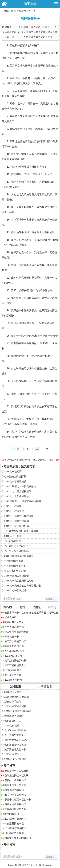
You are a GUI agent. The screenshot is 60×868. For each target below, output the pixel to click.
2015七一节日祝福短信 (16, 526)
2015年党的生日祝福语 (16, 576)
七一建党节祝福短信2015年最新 (21, 531)
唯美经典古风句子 (14, 622)
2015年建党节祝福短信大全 (19, 556)
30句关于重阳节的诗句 (19, 460)
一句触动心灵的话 (14, 561)
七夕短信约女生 (13, 721)
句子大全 (30, 4)
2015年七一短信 (13, 536)
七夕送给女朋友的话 (15, 730)
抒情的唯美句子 (13, 670)
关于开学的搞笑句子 (15, 641)
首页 (13, 11)
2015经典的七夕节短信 (17, 697)
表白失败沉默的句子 (15, 627)
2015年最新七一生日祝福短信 (20, 486)
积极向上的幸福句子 (15, 780)
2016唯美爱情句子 (14, 680)
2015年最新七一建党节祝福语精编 (22, 501)
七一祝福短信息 (13, 541)
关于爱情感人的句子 (15, 749)
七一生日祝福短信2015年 (18, 551)
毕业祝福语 (10, 617)
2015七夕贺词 (12, 754)
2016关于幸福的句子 (16, 819)
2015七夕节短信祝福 (15, 706)
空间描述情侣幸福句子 (16, 775)
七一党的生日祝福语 (15, 476)
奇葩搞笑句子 (12, 637)
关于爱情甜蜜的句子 (15, 735)
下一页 (45, 449)
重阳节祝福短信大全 (15, 665)
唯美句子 (23, 11)
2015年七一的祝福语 (15, 590)
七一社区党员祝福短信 (16, 546)
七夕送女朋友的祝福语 (16, 740)
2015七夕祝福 (12, 725)
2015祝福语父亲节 (14, 651)
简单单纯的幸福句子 (15, 804)
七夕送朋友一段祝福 (15, 745)
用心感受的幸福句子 (15, 833)
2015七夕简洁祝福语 (15, 759)
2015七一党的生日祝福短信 (19, 581)
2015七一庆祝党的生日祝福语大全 (22, 586)
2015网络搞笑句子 (14, 656)
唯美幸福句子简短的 (15, 785)
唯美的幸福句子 (13, 814)
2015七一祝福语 (13, 506)
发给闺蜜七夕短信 (14, 716)
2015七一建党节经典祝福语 (19, 516)
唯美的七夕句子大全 (15, 571)
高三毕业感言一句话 (43, 460)
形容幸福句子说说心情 (16, 771)
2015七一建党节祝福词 (16, 521)
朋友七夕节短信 (13, 701)
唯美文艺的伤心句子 (15, 646)
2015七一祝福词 (13, 471)
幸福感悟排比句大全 (15, 809)
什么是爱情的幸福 (14, 823)
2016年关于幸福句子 (16, 828)
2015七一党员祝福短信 (16, 496)
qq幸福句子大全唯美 (15, 795)
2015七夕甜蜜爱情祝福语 (18, 711)
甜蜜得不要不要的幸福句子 (19, 838)
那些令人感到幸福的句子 (18, 799)
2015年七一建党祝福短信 (18, 491)
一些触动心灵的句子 (15, 566)
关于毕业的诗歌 (13, 675)
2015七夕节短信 (13, 692)
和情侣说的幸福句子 (15, 790)
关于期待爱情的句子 (15, 661)
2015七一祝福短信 (14, 511)
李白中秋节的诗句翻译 (16, 632)
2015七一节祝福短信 (15, 481)
